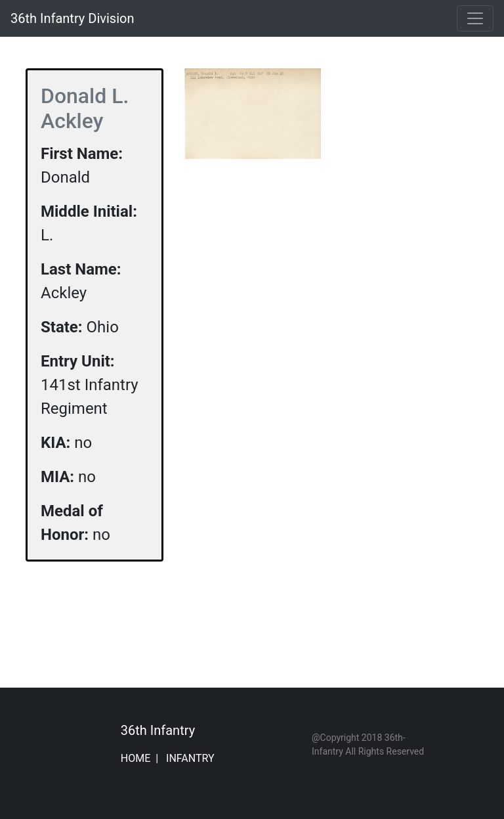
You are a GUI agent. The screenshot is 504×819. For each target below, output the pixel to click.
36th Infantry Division (72, 18)
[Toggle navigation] (475, 18)
